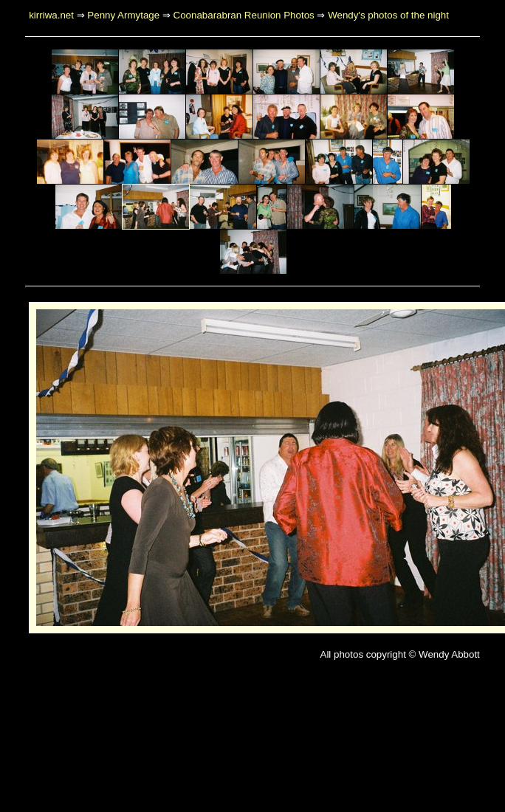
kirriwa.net (51, 15)
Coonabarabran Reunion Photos (244, 15)
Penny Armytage (123, 15)
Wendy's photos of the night (388, 15)
